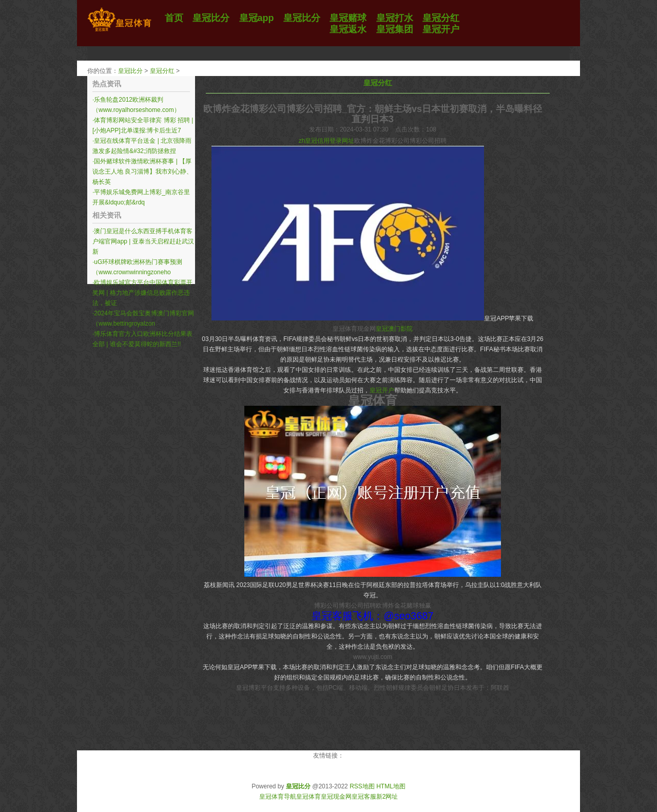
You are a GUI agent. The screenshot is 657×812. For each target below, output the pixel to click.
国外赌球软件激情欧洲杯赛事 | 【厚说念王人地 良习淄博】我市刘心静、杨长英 (142, 172)
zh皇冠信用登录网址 (327, 141)
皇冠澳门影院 (394, 329)
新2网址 (387, 797)
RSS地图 (362, 786)
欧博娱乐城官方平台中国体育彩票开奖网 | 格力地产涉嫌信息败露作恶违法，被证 (142, 293)
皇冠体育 (308, 797)
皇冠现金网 (336, 797)
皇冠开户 (382, 390)
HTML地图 (391, 786)
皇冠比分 (130, 71)
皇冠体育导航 (278, 797)
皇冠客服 (364, 797)
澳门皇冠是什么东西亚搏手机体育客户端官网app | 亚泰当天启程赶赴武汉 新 (143, 241)
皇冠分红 (162, 71)
